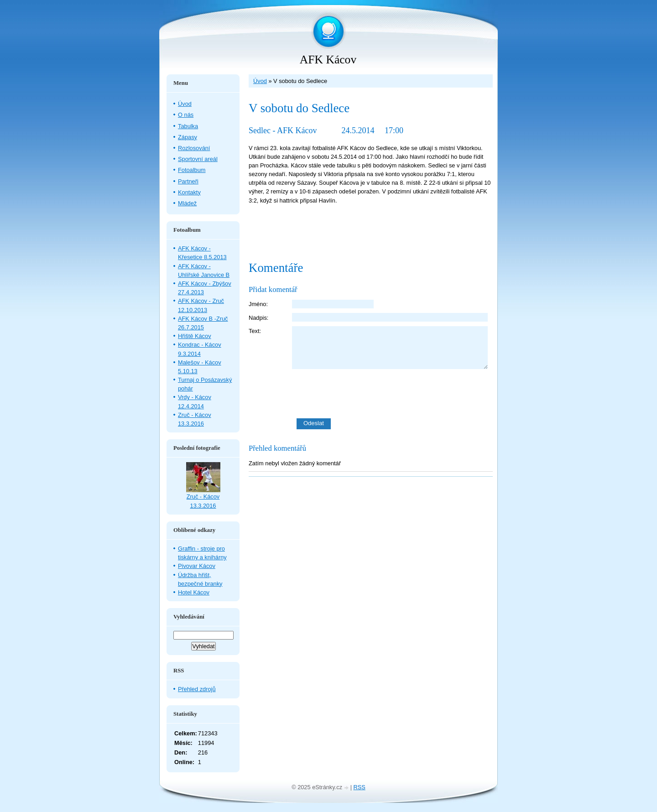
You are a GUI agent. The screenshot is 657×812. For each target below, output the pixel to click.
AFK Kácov (328, 60)
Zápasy (188, 137)
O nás (186, 115)
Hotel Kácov (194, 592)
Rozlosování (194, 148)
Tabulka (188, 126)
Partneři (188, 181)
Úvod (260, 81)
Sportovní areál (198, 159)
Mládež (187, 203)
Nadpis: (258, 318)
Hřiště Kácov (195, 336)
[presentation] (392, 394)
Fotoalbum (192, 170)
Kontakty (189, 192)
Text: (255, 331)
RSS (360, 787)
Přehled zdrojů (197, 689)
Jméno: (258, 304)
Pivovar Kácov (197, 566)
